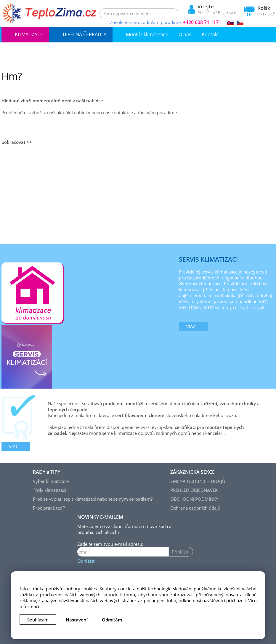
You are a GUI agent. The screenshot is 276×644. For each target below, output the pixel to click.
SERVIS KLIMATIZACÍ (208, 259)
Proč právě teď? (49, 508)
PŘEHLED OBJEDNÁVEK (194, 490)
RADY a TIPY (46, 472)
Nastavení (77, 620)
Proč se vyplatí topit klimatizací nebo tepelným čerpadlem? (93, 499)
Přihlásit (180, 552)
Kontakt (210, 34)
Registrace (227, 12)
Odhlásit (86, 561)
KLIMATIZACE (29, 34)
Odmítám (112, 620)
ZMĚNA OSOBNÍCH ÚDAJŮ (198, 481)
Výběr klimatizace (51, 481)
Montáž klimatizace (147, 34)
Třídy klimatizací (49, 490)
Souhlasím (38, 620)
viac (191, 327)
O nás (185, 34)
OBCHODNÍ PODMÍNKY (194, 499)
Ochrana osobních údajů (195, 508)
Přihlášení (206, 12)
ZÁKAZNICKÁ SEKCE (192, 472)
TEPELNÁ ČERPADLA (84, 34)
